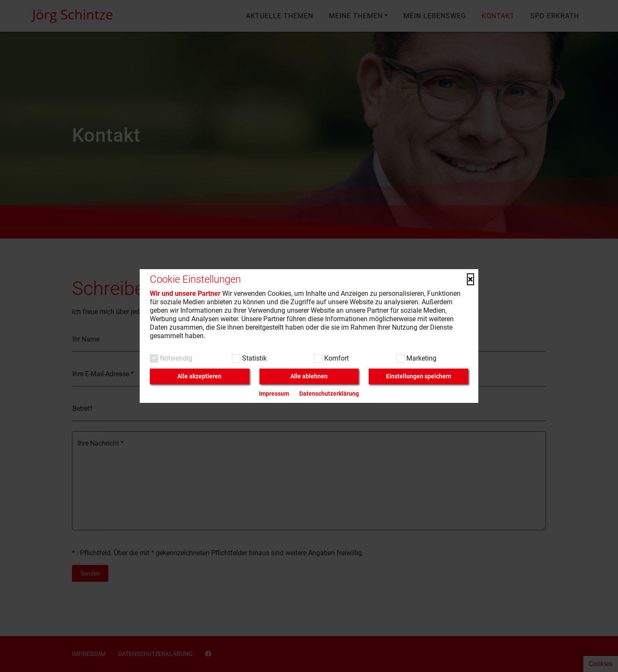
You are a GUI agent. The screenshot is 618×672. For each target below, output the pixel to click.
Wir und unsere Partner (185, 293)
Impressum (274, 394)
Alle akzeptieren (199, 376)
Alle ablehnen (309, 376)
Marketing (421, 358)
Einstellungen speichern (419, 376)
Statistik (254, 358)
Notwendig (175, 358)
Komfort (336, 358)
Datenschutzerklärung (329, 394)
